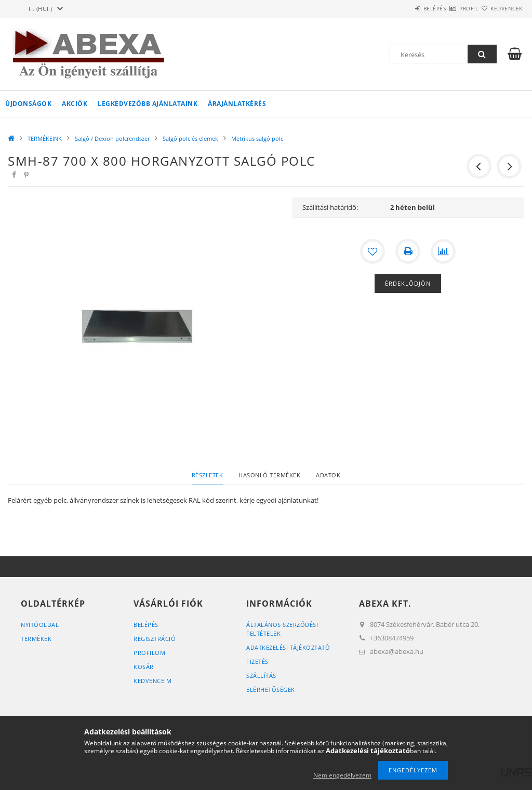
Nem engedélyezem (342, 775)
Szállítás (261, 675)
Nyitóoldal (40, 625)
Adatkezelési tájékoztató (288, 647)
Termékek (36, 639)
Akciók (75, 104)
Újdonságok (28, 104)
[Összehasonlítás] (443, 251)
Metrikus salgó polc (257, 138)
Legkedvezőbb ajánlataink (148, 104)
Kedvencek (500, 8)
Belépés (404, 8)
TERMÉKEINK (45, 138)
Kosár (144, 667)
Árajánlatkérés (237, 104)
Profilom (149, 653)
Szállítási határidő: (330, 207)
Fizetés (257, 661)
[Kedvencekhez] (373, 251)
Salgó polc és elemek (190, 138)
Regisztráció (155, 639)
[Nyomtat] (408, 251)
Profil (450, 8)
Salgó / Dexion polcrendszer (112, 138)
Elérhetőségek (271, 689)
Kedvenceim (152, 681)
